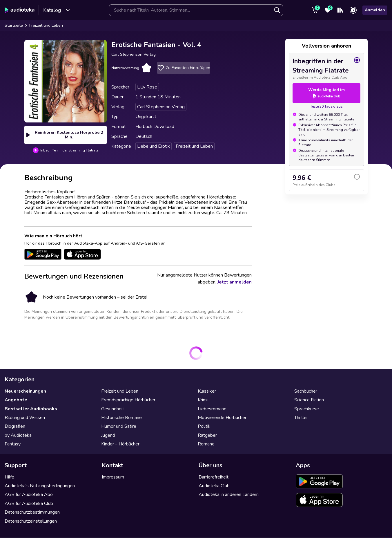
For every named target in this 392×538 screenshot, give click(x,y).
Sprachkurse (307, 409)
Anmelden (375, 10)
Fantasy (13, 444)
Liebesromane (212, 409)
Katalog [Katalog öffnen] (57, 10)
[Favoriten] (328, 10)
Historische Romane (121, 418)
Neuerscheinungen (25, 391)
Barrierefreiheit (214, 477)
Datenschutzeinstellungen (31, 521)
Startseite (14, 25)
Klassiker (207, 391)
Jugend (108, 435)
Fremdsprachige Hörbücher (128, 400)
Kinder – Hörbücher (120, 444)
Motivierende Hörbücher (222, 418)
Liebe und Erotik (154, 146)
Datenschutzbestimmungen (32, 512)
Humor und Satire (119, 426)
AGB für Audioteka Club (29, 503)
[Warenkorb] (315, 10)
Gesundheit (113, 409)
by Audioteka (18, 435)
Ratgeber (207, 435)
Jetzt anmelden (235, 282)
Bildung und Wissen (25, 418)
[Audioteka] (20, 10)
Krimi (203, 400)
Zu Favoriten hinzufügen (184, 68)
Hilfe (9, 477)
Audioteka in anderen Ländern (229, 494)
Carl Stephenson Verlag (134, 54)
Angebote (16, 400)
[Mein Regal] (340, 10)
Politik (204, 426)
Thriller (301, 418)
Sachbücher (306, 391)
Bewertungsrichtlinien (134, 317)
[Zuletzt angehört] (353, 10)
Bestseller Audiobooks (31, 409)
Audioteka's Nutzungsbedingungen (40, 486)
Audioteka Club (214, 486)
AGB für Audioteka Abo (29, 494)
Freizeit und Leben (46, 25)
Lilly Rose (147, 87)
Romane (206, 444)
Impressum (113, 477)
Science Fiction (309, 400)
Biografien (15, 426)
